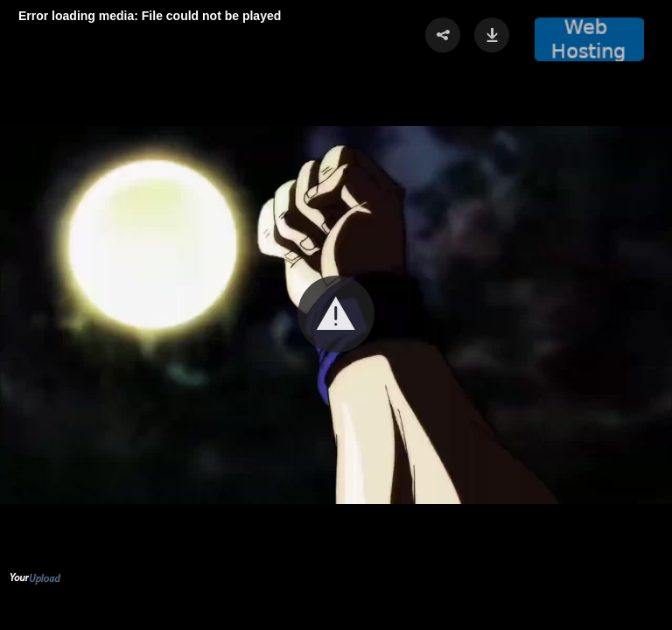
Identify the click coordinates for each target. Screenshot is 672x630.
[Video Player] (336, 315)
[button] (336, 314)
